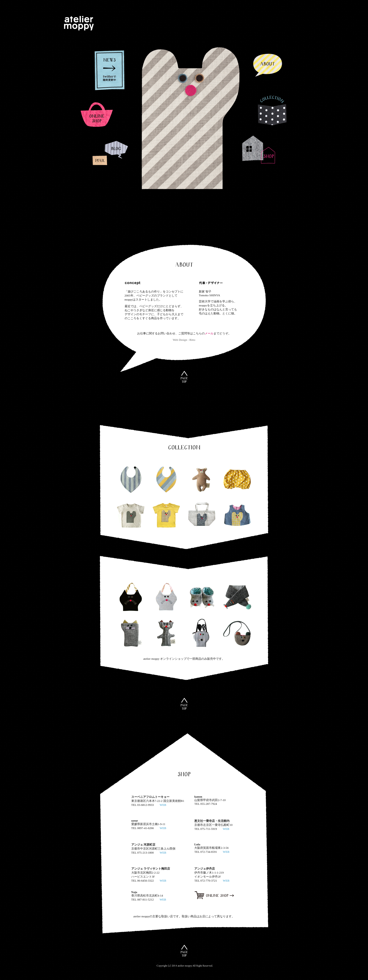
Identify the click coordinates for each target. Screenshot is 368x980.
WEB (163, 805)
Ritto (192, 340)
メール (209, 333)
